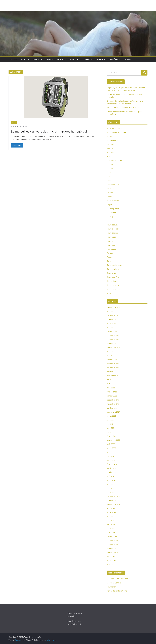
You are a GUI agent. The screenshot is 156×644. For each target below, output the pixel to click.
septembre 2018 (114, 504)
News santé (112, 245)
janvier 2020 (112, 468)
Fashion (110, 193)
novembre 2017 (113, 545)
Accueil (14, 59)
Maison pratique (114, 209)
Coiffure (110, 165)
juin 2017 (111, 565)
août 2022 (111, 380)
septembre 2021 (114, 412)
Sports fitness (112, 281)
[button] (28, 59)
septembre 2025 (114, 307)
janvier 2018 (112, 537)
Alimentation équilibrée (117, 132)
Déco (48, 59)
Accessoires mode (114, 128)
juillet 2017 (111, 561)
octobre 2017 (112, 549)
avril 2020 (111, 460)
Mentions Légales (114, 583)
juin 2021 (111, 420)
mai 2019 (111, 488)
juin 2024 (111, 327)
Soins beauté (112, 273)
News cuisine (112, 233)
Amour (100, 59)
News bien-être (113, 229)
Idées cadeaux (113, 201)
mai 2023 (111, 356)
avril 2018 (111, 524)
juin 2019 (111, 484)
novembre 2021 (113, 404)
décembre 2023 (113, 336)
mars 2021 (111, 432)
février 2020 (112, 464)
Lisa (26, 127)
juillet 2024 (111, 323)
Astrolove (111, 144)
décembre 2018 (113, 496)
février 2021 (112, 436)
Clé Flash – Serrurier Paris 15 (119, 579)
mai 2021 (111, 424)
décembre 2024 (113, 315)
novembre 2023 (113, 340)
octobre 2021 (112, 408)
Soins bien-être (113, 277)
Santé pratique (113, 269)
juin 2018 (111, 516)
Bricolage (111, 156)
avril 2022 (111, 388)
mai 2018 (111, 520)
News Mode (112, 241)
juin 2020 (111, 452)
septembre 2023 (114, 348)
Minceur (74, 59)
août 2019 (111, 476)
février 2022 (112, 392)
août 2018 (111, 508)
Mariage (110, 217)
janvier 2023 (112, 360)
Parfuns (110, 253)
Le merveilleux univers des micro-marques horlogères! (49, 131)
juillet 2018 (111, 512)
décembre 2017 (113, 541)
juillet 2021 (111, 416)
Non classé (111, 249)
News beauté (112, 225)
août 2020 (111, 444)
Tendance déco (113, 285)
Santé (87, 59)
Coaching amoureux (115, 160)
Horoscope (111, 197)
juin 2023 (111, 352)
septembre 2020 (114, 440)
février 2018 (112, 532)
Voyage (128, 59)
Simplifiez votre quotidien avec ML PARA (123, 107)
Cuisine (60, 59)
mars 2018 (111, 528)
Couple (110, 169)
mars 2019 (111, 492)
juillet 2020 (111, 448)
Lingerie (110, 205)
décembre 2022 (113, 364)
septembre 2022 (114, 376)
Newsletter (111, 587)
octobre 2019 (112, 472)
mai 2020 (111, 456)
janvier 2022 (112, 396)
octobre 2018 (112, 500)
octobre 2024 (112, 319)
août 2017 (111, 557)
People (110, 257)
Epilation (110, 189)
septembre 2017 (114, 553)
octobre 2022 (112, 372)
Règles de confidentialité (117, 591)
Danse (109, 177)
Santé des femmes (114, 265)
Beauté (36, 59)
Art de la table (113, 140)
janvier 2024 (112, 332)
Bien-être (114, 59)
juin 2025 (111, 311)
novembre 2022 (113, 368)
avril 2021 (111, 428)
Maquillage (111, 213)
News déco (111, 237)
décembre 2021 (113, 400)
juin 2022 (111, 384)
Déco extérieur (113, 185)
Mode (24, 59)
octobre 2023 (112, 344)
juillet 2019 (111, 480)
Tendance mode (113, 289)
